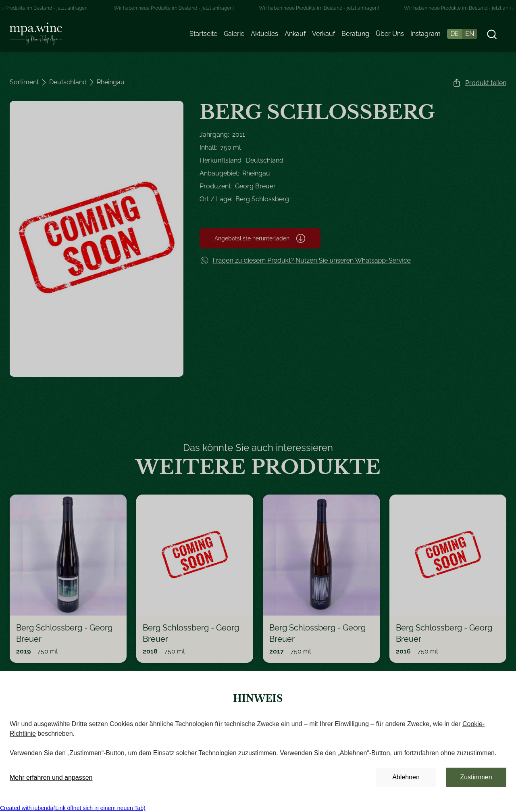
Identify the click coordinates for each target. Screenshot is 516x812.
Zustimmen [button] (476, 777)
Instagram (425, 34)
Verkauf (324, 34)
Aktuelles (264, 34)
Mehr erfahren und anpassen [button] (51, 778)
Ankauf (295, 34)
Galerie (234, 34)
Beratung (355, 34)
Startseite (203, 34)
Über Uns (390, 34)
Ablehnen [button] (406, 777)
